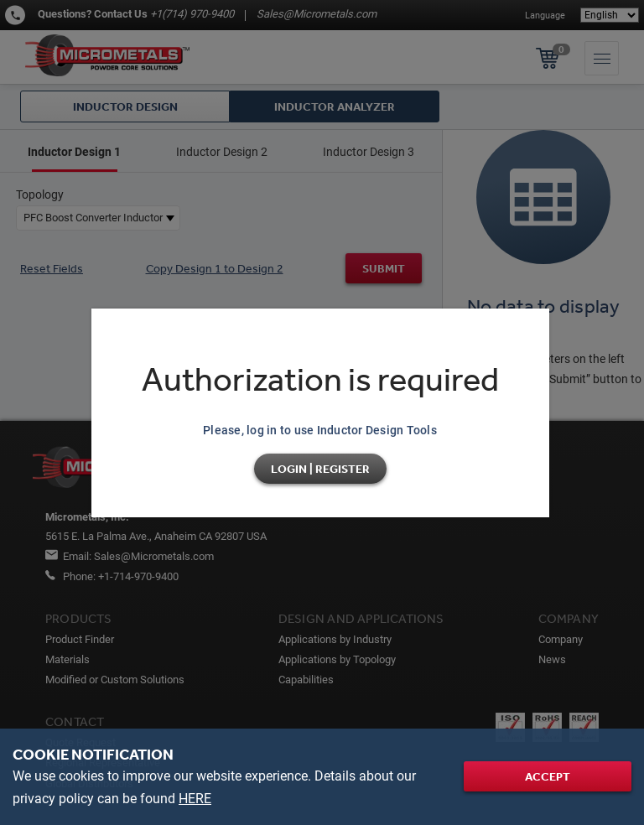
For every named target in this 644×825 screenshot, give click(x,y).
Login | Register (320, 469)
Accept (548, 776)
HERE (195, 799)
